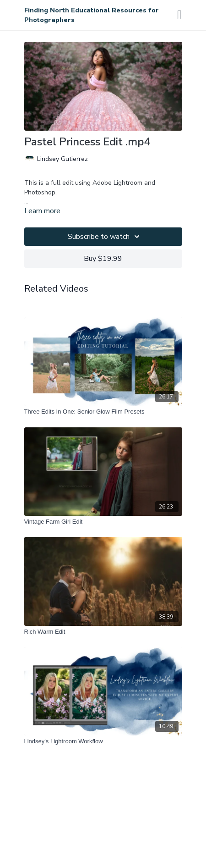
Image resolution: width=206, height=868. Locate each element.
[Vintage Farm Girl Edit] (103, 522)
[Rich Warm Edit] (103, 632)
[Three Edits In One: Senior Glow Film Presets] (103, 412)
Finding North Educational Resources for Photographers (92, 15)
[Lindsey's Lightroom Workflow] (103, 741)
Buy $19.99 (103, 259)
